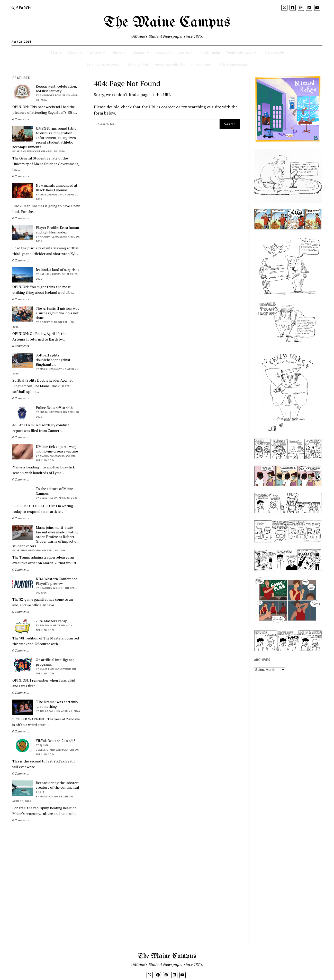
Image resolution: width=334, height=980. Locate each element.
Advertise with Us (170, 64)
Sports (161, 52)
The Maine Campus (167, 23)
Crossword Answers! (104, 64)
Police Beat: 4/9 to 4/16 (54, 408)
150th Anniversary (233, 64)
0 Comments (21, 119)
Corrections (201, 64)
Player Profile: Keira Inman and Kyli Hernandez (57, 230)
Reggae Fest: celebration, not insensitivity (56, 89)
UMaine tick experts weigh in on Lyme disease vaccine (57, 449)
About (73, 52)
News (117, 52)
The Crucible (273, 52)
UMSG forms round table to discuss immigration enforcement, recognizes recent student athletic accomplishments (44, 138)
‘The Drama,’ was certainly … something (57, 704)
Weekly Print (138, 64)
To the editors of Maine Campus (54, 491)
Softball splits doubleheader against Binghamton (53, 360)
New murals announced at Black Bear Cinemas (57, 188)
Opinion (139, 52)
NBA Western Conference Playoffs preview (56, 581)
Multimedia (210, 52)
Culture (95, 52)
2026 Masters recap (52, 621)
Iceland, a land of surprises (57, 270)
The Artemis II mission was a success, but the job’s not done (57, 313)
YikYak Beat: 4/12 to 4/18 (56, 741)
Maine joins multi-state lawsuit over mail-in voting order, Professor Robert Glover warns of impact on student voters (45, 537)
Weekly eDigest (239, 52)
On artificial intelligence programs (55, 662)
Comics (184, 52)
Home (56, 52)
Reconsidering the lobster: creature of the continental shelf (57, 787)
